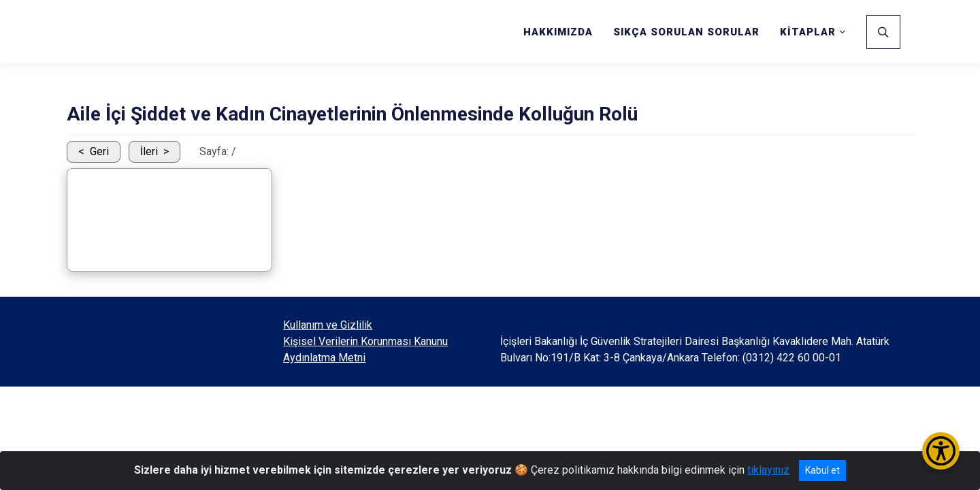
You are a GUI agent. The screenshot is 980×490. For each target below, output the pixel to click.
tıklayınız (768, 470)
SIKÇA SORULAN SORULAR (686, 32)
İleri (149, 151)
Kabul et (822, 470)
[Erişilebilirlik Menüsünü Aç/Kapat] (941, 451)
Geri (99, 151)
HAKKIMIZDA (558, 32)
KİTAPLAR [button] (808, 32)
